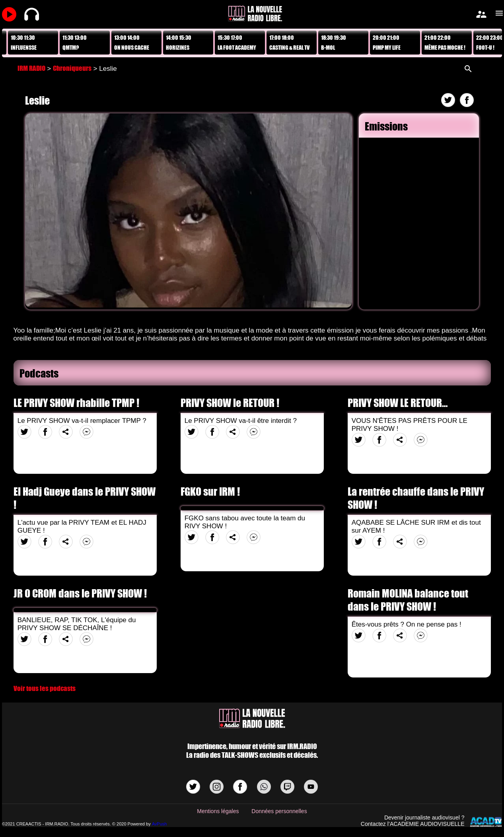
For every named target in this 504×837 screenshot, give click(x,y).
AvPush (160, 824)
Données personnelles (279, 811)
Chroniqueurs (72, 68)
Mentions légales (218, 811)
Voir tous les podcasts (45, 688)
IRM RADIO (31, 68)
